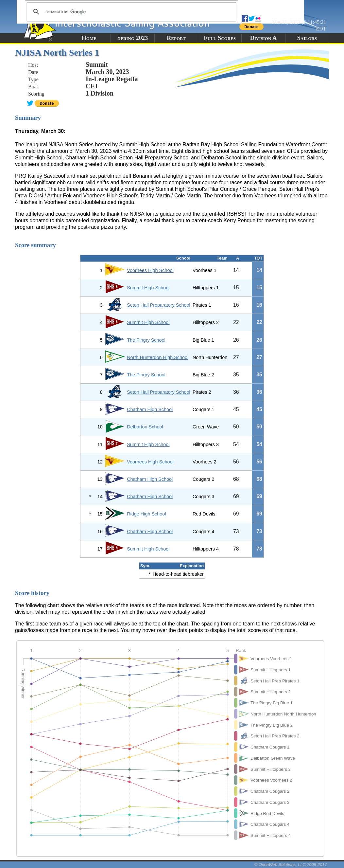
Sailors (307, 38)
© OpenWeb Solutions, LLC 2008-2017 (291, 865)
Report (176, 38)
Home (89, 38)
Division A (263, 38)
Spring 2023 (133, 38)
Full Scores (220, 38)
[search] (130, 12)
